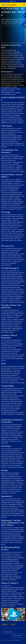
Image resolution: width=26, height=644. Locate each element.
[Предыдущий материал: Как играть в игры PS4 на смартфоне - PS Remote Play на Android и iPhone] (9, 632)
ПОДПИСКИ (5, 624)
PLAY (4, 5)
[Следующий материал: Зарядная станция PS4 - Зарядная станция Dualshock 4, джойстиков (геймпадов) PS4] (18, 636)
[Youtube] (11, 1)
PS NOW (13, 624)
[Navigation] (24, 5)
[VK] (15, 1)
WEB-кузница (17, 640)
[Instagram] (13, 1)
